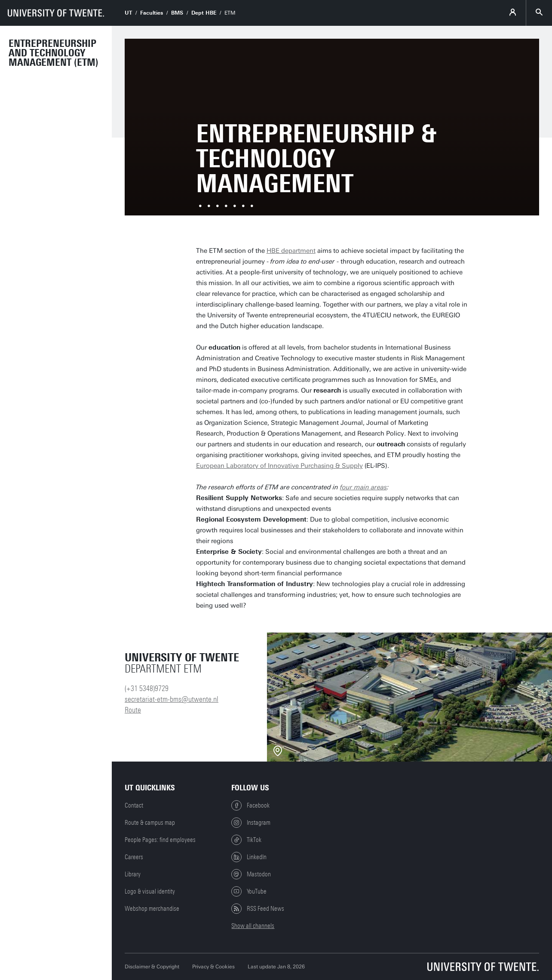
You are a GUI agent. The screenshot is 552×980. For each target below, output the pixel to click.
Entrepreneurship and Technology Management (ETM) (54, 53)
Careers (134, 857)
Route (133, 710)
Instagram (251, 823)
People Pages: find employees (160, 840)
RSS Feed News (258, 909)
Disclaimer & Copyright (152, 967)
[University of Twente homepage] (56, 13)
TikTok (246, 840)
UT (128, 13)
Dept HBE (204, 13)
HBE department (291, 251)
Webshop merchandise (152, 909)
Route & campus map (150, 823)
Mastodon (251, 874)
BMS (177, 13)
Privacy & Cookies (213, 967)
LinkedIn (249, 857)
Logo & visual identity (150, 891)
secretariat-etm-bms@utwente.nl (172, 699)
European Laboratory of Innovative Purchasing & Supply (279, 466)
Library (133, 874)
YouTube (249, 891)
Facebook (250, 805)
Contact (134, 805)
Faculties (152, 13)
